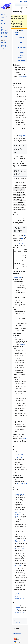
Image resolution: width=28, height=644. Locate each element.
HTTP (15, 337)
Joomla (21, 513)
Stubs (21, 619)
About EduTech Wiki (17, 633)
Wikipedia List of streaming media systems (19, 595)
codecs (24, 235)
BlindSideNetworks (19, 494)
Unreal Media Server (20, 549)
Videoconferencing (22, 76)
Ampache (17, 516)
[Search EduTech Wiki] (24, 8)
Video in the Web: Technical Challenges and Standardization (21, 456)
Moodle (17, 513)
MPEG (22, 239)
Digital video (17, 622)
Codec (22, 114)
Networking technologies (20, 621)
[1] (24, 393)
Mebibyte (17, 607)
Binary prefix (18, 609)
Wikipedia (22, 135)
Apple (20, 244)
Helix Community (19, 565)
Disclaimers (15, 636)
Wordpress (17, 514)
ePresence (20, 184)
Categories (16, 619)
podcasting (22, 345)
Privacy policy (16, 631)
